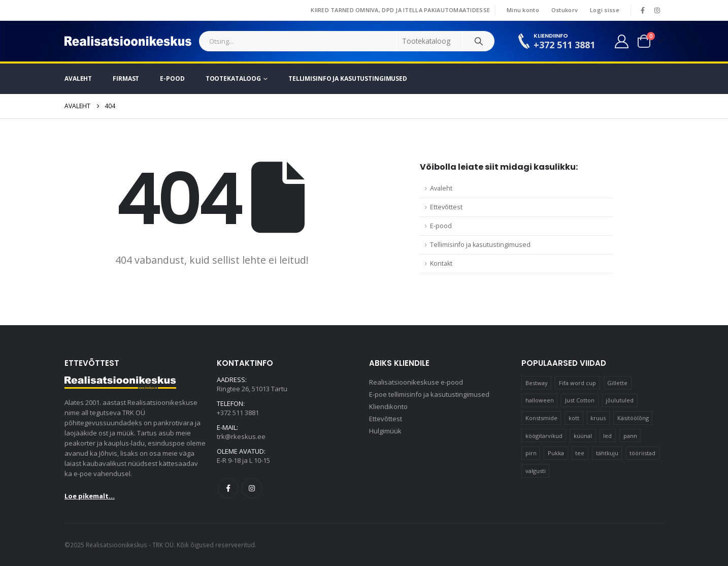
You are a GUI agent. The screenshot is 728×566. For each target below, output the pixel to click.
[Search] (479, 41)
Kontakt (441, 263)
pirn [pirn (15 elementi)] (531, 453)
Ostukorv (565, 10)
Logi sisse (605, 10)
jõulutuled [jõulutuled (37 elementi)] (620, 400)
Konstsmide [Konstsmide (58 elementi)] (541, 418)
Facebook (228, 488)
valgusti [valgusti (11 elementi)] (536, 471)
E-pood (172, 78)
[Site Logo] (128, 41)
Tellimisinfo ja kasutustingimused (348, 78)
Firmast (126, 78)
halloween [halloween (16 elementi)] (540, 400)
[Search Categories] (430, 41)
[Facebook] (643, 10)
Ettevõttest (446, 207)
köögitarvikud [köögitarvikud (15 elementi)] (544, 436)
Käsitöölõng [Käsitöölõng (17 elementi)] (633, 418)
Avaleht (78, 78)
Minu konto (523, 10)
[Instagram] (657, 10)
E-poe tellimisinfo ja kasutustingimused (429, 395)
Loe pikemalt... (90, 496)
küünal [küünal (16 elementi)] (583, 436)
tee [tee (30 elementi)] (580, 453)
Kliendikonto (388, 407)
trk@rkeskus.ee (241, 437)
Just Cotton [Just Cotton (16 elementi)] (580, 400)
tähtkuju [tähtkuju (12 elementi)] (607, 453)
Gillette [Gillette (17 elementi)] (617, 383)
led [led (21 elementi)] (607, 436)
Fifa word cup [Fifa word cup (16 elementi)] (577, 383)
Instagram (252, 488)
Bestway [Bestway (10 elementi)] (537, 383)
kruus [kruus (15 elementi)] (598, 418)
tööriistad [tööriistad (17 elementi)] (642, 453)
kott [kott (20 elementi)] (574, 418)
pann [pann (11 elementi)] (630, 436)
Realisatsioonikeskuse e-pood (416, 383)
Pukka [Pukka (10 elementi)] (556, 453)
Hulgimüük (385, 431)
